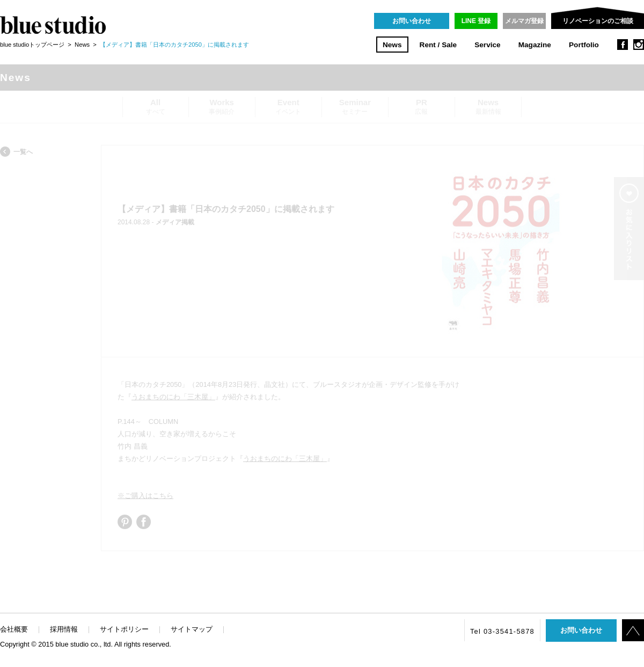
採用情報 (64, 629)
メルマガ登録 (524, 21)
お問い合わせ (412, 21)
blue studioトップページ (32, 45)
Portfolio (584, 45)
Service (487, 45)
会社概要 (14, 629)
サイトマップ (192, 629)
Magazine (535, 45)
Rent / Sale (438, 45)
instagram (639, 45)
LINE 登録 (476, 21)
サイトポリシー (124, 629)
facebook (623, 45)
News (392, 45)
